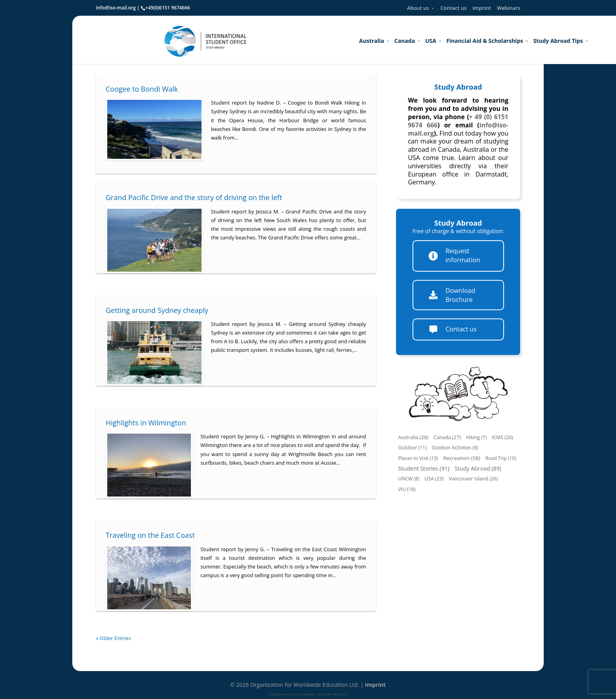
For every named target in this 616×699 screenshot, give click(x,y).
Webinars (509, 8)
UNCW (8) (409, 479)
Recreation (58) (462, 458)
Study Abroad (458, 87)
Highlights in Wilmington (146, 423)
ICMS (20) (502, 437)
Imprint (482, 8)
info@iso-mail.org (116, 8)
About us (418, 8)
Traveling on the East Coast (150, 535)
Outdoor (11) (412, 448)
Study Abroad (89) (478, 468)
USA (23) (434, 479)
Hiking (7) (476, 437)
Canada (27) (447, 437)
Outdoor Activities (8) (455, 448)
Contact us (454, 8)
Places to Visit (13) (418, 458)
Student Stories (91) (424, 468)
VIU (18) (407, 489)
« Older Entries (113, 638)
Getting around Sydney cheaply (157, 310)
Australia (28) (413, 437)
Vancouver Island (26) (473, 479)
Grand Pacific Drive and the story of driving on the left (194, 197)
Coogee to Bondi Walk (142, 89)
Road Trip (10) (501, 458)
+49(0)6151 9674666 (168, 8)
